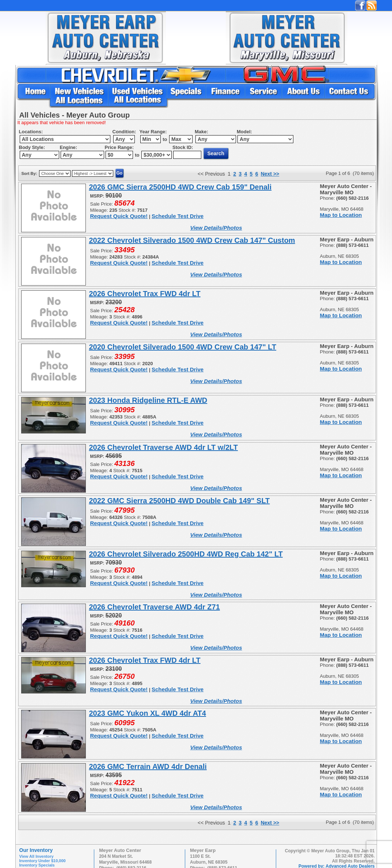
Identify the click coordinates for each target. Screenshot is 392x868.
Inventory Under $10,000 (43, 861)
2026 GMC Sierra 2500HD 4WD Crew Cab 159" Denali (180, 187)
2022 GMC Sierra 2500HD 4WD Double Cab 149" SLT (180, 501)
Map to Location (341, 215)
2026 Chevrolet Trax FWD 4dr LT (145, 294)
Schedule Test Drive (178, 216)
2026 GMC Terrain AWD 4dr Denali (148, 766)
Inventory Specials (37, 865)
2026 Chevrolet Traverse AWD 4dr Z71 (155, 607)
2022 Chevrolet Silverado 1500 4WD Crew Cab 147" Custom (192, 240)
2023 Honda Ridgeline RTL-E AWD (148, 400)
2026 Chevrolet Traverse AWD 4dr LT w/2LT (164, 447)
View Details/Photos (216, 228)
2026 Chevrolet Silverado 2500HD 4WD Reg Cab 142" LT (186, 554)
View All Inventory (37, 856)
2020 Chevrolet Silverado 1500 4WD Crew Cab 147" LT (183, 347)
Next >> (270, 174)
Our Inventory (36, 850)
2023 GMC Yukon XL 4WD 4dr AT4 (148, 713)
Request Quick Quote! (119, 216)
